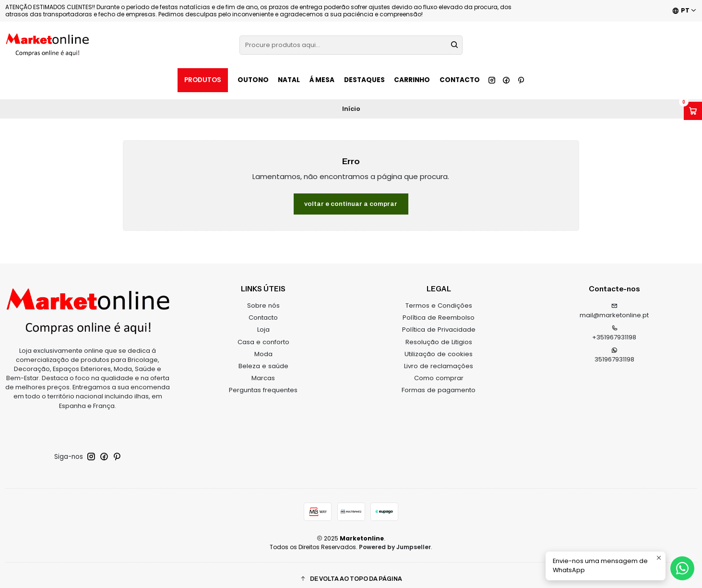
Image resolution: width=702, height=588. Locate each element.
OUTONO (253, 80)
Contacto (460, 80)
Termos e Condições (439, 298)
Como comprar (439, 371)
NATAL (289, 80)
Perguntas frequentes (263, 383)
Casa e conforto (263, 335)
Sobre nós (263, 298)
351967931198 (614, 348)
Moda (263, 347)
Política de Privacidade (439, 322)
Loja (263, 322)
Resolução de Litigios (439, 335)
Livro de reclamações (439, 359)
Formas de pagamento (439, 383)
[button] (351, 572)
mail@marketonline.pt (614, 304)
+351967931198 (614, 326)
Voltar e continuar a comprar (351, 197)
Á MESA (322, 80)
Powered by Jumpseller (395, 540)
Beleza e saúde (263, 359)
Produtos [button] (203, 80)
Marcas (263, 371)
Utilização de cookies (439, 347)
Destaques (364, 80)
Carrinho (412, 80)
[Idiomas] (684, 11)
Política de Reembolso (439, 310)
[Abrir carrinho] (693, 111)
